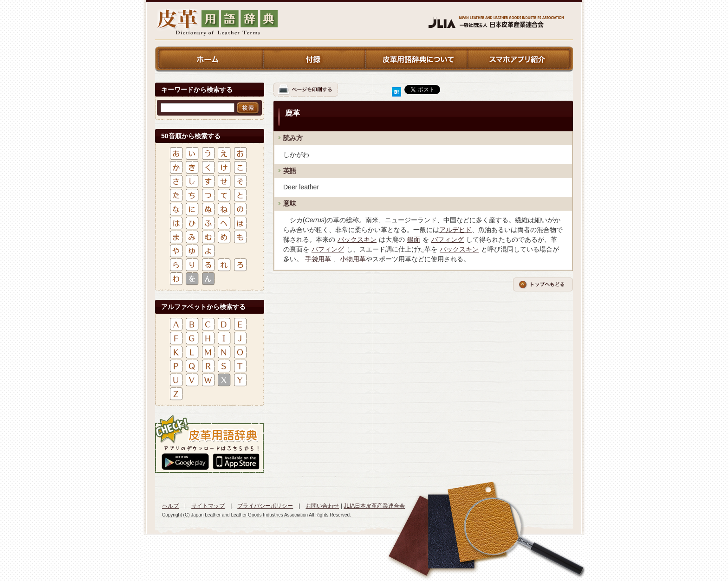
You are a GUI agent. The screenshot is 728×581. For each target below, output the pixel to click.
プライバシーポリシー (265, 506)
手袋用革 (318, 259)
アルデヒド (455, 230)
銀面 (414, 239)
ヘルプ (170, 506)
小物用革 (353, 259)
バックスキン (357, 239)
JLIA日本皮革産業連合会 (374, 506)
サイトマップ (208, 506)
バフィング (448, 239)
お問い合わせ (322, 506)
